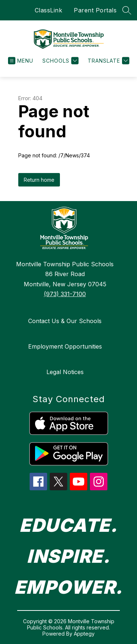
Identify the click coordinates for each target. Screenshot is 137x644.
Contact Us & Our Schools (65, 321)
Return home (39, 180)
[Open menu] (21, 61)
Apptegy (84, 634)
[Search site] (127, 10)
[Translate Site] (108, 61)
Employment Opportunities (65, 346)
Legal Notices (65, 372)
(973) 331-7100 (65, 294)
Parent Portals (95, 10)
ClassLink (49, 10)
